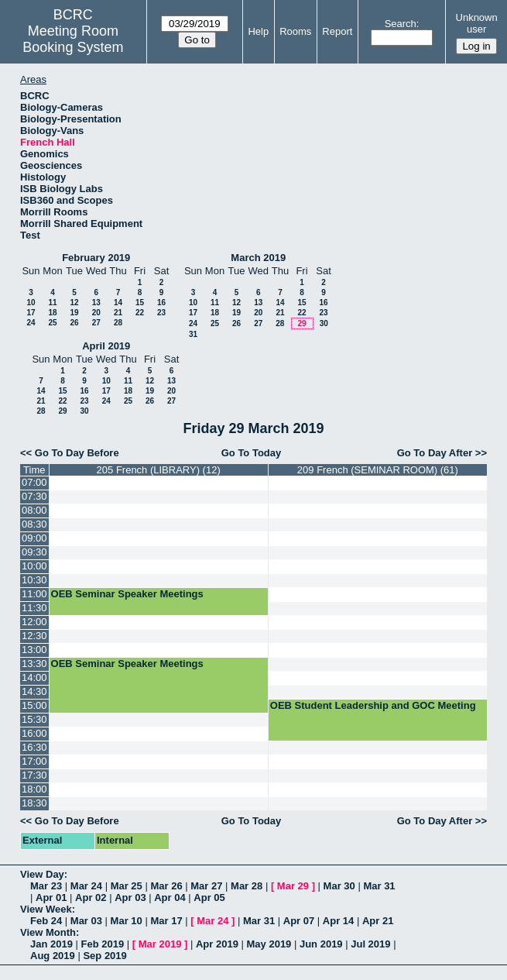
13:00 (34, 650)
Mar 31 (379, 886)
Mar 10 (127, 921)
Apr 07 (299, 921)
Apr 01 (51, 897)
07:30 (34, 496)
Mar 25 (127, 886)
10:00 (34, 566)
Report (337, 31)
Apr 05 (209, 897)
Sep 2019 (104, 956)
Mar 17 (166, 921)
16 (161, 303)
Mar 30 (339, 886)
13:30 (34, 664)
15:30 (34, 719)
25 (52, 323)
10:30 (34, 580)
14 (118, 303)
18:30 (34, 803)
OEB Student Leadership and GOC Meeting (373, 705)
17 (31, 313)
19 (74, 313)
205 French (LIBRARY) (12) (159, 470)
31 (193, 334)
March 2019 (258, 258)
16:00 (34, 733)
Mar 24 (86, 886)
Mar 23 (46, 886)
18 (52, 313)
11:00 (34, 594)
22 (140, 313)
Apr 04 (170, 897)
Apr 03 (130, 897)
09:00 (34, 538)
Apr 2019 (217, 944)
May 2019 (269, 944)
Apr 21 (378, 921)
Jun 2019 (321, 944)
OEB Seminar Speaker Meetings (127, 594)
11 (52, 303)
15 (140, 303)
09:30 (34, 552)
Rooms (295, 31)
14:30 (34, 691)
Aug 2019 (53, 956)
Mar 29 (293, 886)
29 (301, 323)
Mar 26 (166, 886)
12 (74, 303)
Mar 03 (86, 921)
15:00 (34, 705)
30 (324, 323)
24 (31, 323)
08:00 (34, 510)
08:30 (34, 524)
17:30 (34, 775)
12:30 (34, 636)
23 (161, 313)
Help (258, 31)
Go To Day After (435, 453)
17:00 (34, 761)
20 (96, 313)
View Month (48, 932)
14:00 (34, 677)
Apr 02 (91, 897)
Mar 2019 (160, 944)
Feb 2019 (103, 944)
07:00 (34, 482)
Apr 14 (338, 921)
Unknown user (477, 23)
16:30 (34, 747)
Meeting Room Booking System (73, 39)
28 (118, 323)
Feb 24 (46, 921)
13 (96, 303)
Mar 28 (247, 886)
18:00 (34, 789)
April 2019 (106, 346)
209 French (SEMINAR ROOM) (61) (378, 470)
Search (401, 24)
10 (31, 303)
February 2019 (96, 258)
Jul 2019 (370, 944)
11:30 (34, 608)
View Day (42, 874)
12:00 (34, 622)
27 (96, 323)
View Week (46, 909)
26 (74, 323)
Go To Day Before (77, 453)
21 (118, 313)
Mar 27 (206, 886)
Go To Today (252, 453)
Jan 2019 (51, 944)
